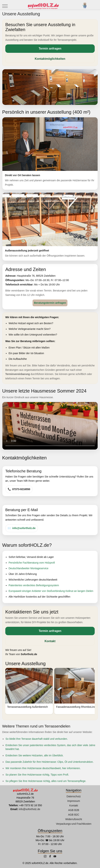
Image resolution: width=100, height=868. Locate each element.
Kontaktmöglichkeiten (50, 59)
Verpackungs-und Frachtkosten (74, 824)
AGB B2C (74, 815)
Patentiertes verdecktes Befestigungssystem (34, 585)
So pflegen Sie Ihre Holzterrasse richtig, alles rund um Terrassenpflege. (46, 781)
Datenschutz (74, 796)
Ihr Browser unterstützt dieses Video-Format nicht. (50, 426)
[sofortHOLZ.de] (43, 6)
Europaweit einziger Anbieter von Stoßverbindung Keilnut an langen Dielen (51, 591)
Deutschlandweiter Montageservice (29, 568)
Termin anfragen (50, 49)
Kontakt (50, 641)
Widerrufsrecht (74, 819)
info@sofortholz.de (24, 528)
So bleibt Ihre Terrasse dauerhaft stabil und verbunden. (37, 739)
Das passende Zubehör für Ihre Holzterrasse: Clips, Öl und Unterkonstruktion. (50, 762)
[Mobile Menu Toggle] (5, 6)
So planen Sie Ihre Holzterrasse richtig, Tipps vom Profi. (37, 775)
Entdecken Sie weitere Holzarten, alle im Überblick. (34, 755)
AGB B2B (74, 810)
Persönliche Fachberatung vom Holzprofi (32, 563)
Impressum (74, 801)
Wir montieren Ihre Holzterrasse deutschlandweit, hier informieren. (43, 768)
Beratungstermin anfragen (50, 303)
